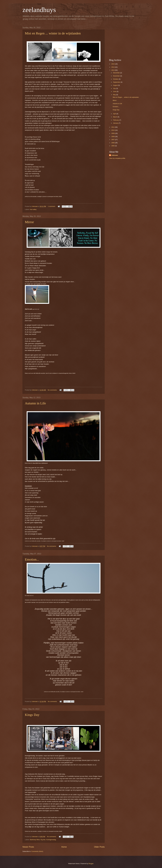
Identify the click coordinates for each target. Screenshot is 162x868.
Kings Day (32, 715)
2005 (113, 146)
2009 (113, 133)
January (116, 123)
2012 (113, 127)
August (116, 85)
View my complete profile (117, 158)
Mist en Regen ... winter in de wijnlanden (53, 33)
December (117, 73)
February (116, 120)
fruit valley (33, 209)
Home (64, 847)
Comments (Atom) (37, 851)
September (117, 82)
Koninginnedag (51, 840)
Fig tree (43, 840)
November (117, 76)
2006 (113, 143)
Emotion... (32, 559)
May (115, 95)
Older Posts (99, 847)
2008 (113, 137)
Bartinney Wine (35, 840)
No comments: (53, 390)
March (115, 117)
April (115, 114)
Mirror (29, 222)
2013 (113, 70)
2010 (113, 130)
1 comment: (52, 206)
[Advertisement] (123, 41)
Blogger (91, 864)
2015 (113, 64)
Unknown (115, 155)
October (116, 79)
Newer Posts (28, 847)
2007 (113, 140)
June (115, 91)
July (115, 88)
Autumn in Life (35, 403)
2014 (113, 67)
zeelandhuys (39, 10)
